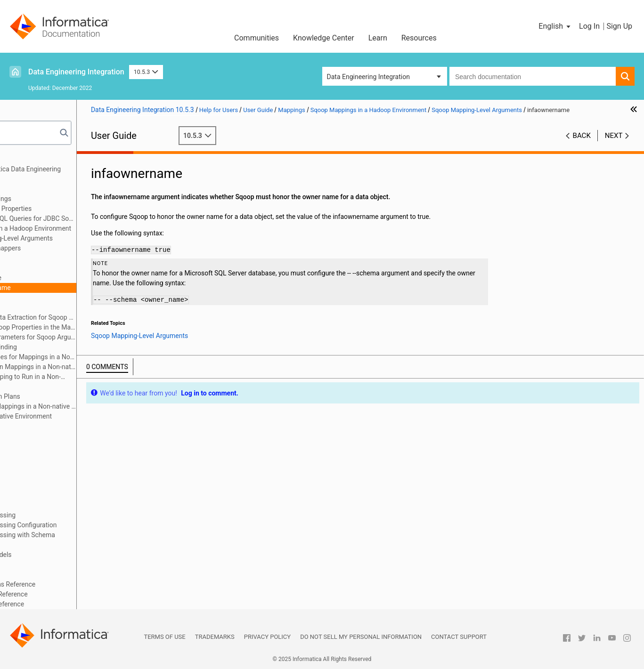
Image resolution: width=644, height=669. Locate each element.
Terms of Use (164, 637)
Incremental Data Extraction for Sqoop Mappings (100, 317)
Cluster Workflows (42, 485)
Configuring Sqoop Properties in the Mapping (100, 327)
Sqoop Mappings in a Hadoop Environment (93, 228)
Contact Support (459, 637)
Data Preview (35, 476)
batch (57, 268)
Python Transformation (49, 466)
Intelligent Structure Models (56, 555)
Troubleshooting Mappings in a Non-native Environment (95, 406)
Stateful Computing (44, 574)
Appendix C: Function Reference (62, 604)
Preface (27, 159)
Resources (419, 38)
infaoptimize (67, 278)
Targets (27, 446)
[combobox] (533, 76)
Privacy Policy (267, 637)
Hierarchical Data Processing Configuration (78, 525)
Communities (257, 38)
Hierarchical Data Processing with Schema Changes (78, 540)
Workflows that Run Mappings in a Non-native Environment (95, 367)
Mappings (30, 189)
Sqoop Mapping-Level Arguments (88, 238)
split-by (59, 258)
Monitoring (32, 505)
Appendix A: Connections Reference (68, 584)
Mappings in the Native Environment (83, 416)
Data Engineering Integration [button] (368, 77)
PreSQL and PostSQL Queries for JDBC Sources (95, 218)
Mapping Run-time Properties (73, 209)
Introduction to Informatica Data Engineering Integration (81, 174)
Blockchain (32, 564)
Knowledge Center (324, 38)
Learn (378, 38)
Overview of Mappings (63, 199)
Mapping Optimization (48, 426)
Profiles (27, 495)
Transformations (40, 456)
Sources (28, 436)
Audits (39, 387)
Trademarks (215, 637)
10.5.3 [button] (146, 72)
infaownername (72, 288)
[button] (555, 26)
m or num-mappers (77, 248)
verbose (61, 307)
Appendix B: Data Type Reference (64, 594)
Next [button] (614, 145)
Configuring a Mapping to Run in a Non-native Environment (83, 377)
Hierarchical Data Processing (58, 515)
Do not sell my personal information (361, 637)
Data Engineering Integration (76, 72)
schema (61, 298)
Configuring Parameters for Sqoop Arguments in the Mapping (100, 337)
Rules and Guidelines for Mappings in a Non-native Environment (90, 358)
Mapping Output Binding (65, 347)
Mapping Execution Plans (67, 396)
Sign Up (619, 26)
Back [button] (582, 145)
